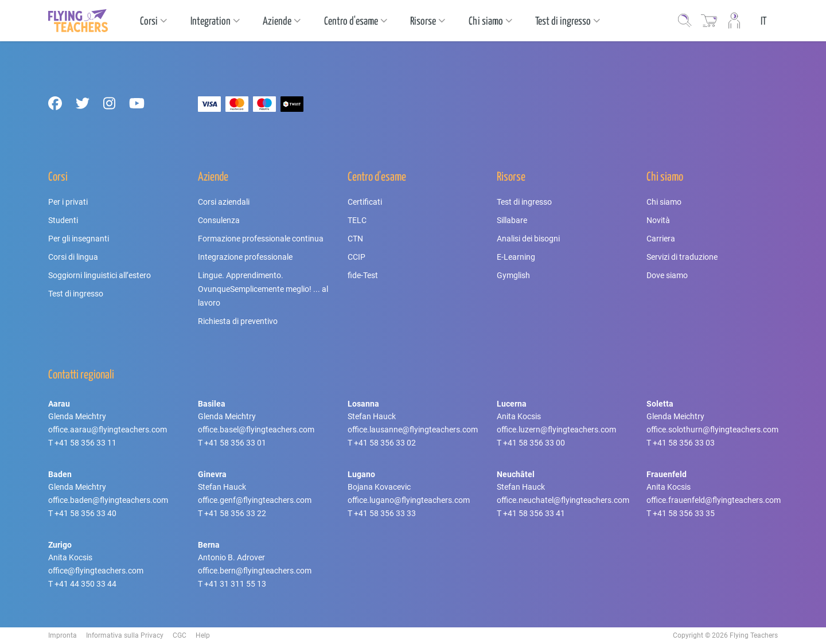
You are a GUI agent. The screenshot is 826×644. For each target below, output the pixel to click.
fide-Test (363, 275)
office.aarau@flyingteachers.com (108, 430)
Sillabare (512, 220)
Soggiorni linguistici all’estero (100, 275)
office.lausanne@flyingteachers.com (413, 430)
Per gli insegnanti (79, 239)
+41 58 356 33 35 (684, 513)
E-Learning (516, 257)
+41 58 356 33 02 (385, 443)
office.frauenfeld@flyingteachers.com (714, 500)
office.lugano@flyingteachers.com (409, 500)
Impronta (63, 635)
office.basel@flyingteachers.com (256, 430)
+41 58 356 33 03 (684, 443)
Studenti (63, 220)
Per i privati (68, 202)
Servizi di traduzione (682, 257)
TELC (357, 220)
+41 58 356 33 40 (85, 513)
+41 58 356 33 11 (85, 443)
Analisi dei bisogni (528, 239)
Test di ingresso (76, 294)
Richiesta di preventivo (238, 321)
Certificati (365, 202)
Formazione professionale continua (261, 239)
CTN (355, 239)
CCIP (356, 257)
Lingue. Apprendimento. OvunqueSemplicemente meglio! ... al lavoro (263, 289)
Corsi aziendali (224, 202)
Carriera (661, 239)
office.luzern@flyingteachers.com (556, 430)
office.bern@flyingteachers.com (255, 571)
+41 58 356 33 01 (235, 443)
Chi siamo (664, 202)
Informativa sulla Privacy (125, 635)
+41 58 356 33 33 (385, 513)
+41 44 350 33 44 (85, 584)
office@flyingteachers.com (96, 571)
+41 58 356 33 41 (534, 513)
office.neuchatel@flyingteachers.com (563, 500)
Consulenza (219, 220)
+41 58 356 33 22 (235, 513)
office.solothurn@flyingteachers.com (712, 430)
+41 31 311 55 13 (235, 584)
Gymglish (513, 275)
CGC (180, 635)
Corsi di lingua (73, 257)
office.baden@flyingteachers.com (108, 500)
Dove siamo (667, 275)
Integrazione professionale (245, 257)
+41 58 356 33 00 (534, 443)
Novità (658, 220)
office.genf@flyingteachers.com (255, 500)
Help (203, 635)
